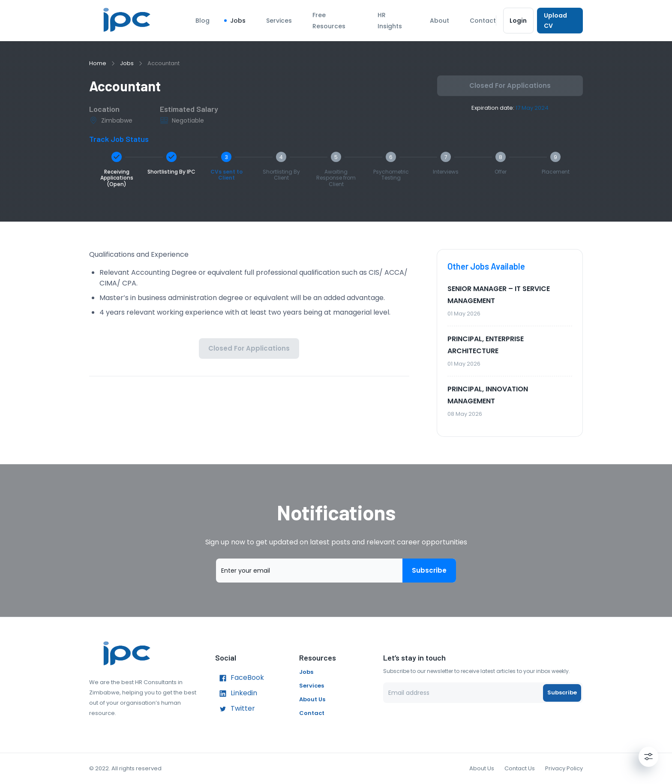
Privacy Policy (564, 768)
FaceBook (240, 678)
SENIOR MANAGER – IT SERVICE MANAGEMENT (499, 295)
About (439, 21)
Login (518, 21)
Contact (483, 21)
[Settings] (648, 757)
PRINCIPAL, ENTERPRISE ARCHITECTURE (486, 345)
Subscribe (429, 571)
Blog (202, 21)
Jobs (238, 21)
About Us (312, 699)
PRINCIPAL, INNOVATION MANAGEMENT (488, 395)
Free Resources (329, 21)
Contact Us (520, 768)
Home (98, 63)
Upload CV (560, 21)
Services (279, 21)
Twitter (235, 709)
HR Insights (390, 21)
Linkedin (236, 694)
